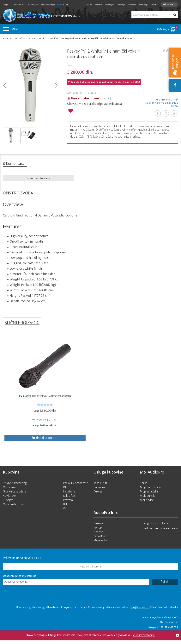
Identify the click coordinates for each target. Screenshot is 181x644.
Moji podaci (147, 506)
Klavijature (9, 501)
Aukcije (98, 497)
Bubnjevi (8, 506)
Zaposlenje (142, 5)
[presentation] (32, 603)
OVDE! (136, 83)
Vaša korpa (167, 28)
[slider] (32, 408)
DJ (64, 493)
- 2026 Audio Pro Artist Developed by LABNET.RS (33, 642)
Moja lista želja (149, 497)
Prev (4, 86)
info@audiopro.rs (140, 613)
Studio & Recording (15, 489)
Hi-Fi (66, 510)
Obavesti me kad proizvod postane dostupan (95, 104)
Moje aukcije (148, 501)
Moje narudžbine (150, 493)
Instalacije (69, 497)
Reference (130, 5)
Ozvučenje (9, 493)
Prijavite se (169, 5)
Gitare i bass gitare (15, 497)
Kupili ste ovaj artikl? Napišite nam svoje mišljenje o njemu (162, 103)
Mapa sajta (100, 546)
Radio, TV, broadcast (75, 489)
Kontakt (97, 5)
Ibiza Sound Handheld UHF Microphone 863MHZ (32, 401)
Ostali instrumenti (14, 510)
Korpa (144, 489)
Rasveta (68, 506)
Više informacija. (144, 635)
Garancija (119, 5)
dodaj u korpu (31, 441)
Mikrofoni (69, 501)
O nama (87, 5)
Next (56, 86)
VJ (64, 514)
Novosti (152, 5)
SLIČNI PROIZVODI (22, 324)
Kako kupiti (108, 5)
